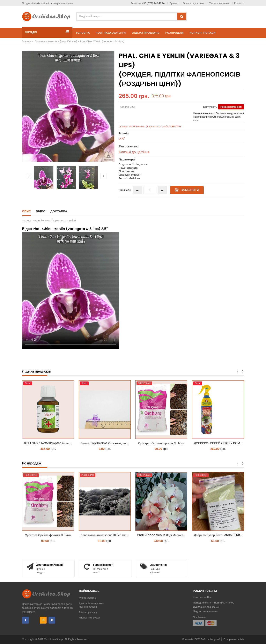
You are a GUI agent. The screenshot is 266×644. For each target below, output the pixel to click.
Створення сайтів (234, 639)
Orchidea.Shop (54, 639)
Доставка (59, 211)
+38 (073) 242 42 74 (153, 3)
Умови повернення (219, 3)
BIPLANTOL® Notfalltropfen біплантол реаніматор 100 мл (49, 443)
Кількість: (125, 190)
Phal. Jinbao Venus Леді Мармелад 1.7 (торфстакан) (162, 535)
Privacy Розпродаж (89, 618)
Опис (26, 211)
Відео (41, 211)
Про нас (174, 3)
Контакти (239, 3)
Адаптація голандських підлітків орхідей (92, 605)
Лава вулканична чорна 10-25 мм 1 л (105, 535)
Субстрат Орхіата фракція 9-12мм (161, 443)
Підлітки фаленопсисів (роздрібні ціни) (56, 41)
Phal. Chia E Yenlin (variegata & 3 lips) (102, 41)
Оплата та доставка (194, 3)
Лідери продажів (88, 612)
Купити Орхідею (88, 598)
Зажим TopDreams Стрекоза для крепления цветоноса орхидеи (106, 443)
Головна (26, 41)
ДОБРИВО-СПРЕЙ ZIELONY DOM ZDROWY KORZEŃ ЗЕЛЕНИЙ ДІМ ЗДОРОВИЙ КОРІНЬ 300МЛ (219, 443)
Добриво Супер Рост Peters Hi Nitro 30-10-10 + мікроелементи (219, 535)
